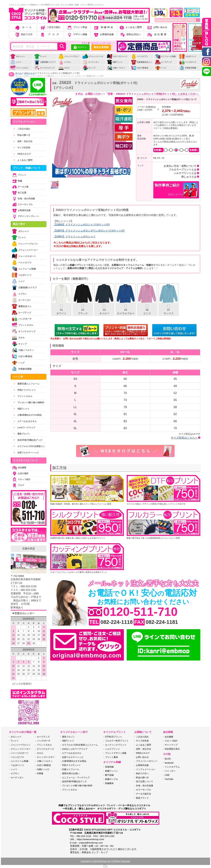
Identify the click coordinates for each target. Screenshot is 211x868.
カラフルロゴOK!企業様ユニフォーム (80, 745)
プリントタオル (19, 68)
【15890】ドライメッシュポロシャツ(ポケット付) (81, 225)
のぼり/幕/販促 (140, 68)
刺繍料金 (104, 27)
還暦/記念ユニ (22, 306)
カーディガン (91, 62)
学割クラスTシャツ (25, 390)
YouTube (169, 779)
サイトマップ (171, 745)
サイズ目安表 (22, 148)
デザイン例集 (77, 34)
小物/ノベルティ (116, 68)
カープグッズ (163, 62)
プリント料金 (77, 27)
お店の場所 (20, 474)
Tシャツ (40, 56)
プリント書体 (111, 757)
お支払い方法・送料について (180, 166)
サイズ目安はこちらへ (184, 438)
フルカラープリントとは (183, 169)
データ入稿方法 (143, 794)
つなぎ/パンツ (188, 56)
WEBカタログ (22, 154)
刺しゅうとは (189, 177)
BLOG (168, 759)
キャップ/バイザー (46, 757)
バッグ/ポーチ (188, 62)
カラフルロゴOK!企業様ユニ (29, 446)
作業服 (40, 773)
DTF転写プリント (114, 737)
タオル (64, 68)
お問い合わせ (157, 27)
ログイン (80, 48)
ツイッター (170, 771)
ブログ (50, 34)
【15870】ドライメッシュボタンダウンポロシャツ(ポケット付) (89, 231)
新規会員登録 (101, 47)
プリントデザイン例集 (116, 753)
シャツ (16, 62)
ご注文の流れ (50, 27)
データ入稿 (20, 187)
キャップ (89, 68)
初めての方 (24, 34)
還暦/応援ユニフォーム (26, 384)
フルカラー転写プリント (117, 741)
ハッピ (161, 68)
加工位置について (145, 781)
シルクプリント (113, 749)
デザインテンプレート (25, 216)
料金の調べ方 (22, 135)
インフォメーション (146, 769)
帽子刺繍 (109, 775)
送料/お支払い (130, 34)
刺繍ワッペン (111, 771)
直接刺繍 (109, 767)
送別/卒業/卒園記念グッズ (28, 440)
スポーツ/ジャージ (117, 56)
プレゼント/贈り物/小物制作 (29, 403)
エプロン (65, 62)
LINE (167, 775)
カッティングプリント (116, 745)
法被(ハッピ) (43, 769)
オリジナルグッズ (44, 68)
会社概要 (157, 34)
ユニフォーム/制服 (165, 56)
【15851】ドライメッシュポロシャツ (74, 236)
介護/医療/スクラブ (45, 62)
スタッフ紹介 (21, 479)
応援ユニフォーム (71, 769)
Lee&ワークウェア (24, 428)
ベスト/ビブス (139, 56)
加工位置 (19, 193)
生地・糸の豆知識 (23, 199)
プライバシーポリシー (147, 761)
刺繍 (17, 181)
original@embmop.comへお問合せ (178, 20)
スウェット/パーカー (93, 58)
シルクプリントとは (185, 173)
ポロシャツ (17, 56)
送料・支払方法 (23, 141)
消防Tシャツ (115, 62)
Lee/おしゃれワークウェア (75, 749)
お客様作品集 (104, 34)
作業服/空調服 (188, 68)
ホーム (24, 27)
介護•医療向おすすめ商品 (28, 415)
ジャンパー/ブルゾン (69, 58)
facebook (169, 763)
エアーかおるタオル (25, 421)
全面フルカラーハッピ (26, 453)
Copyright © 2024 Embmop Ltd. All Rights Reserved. (106, 861)
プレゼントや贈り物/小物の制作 (77, 786)
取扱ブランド (142, 798)
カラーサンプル (22, 204)
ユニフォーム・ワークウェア (76, 778)
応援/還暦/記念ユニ (141, 62)
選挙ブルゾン (22, 434)
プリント (19, 175)
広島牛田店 (29, 549)
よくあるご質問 (130, 27)
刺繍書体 (109, 783)
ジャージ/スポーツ (24, 256)
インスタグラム (172, 767)
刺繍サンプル (111, 779)
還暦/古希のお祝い (71, 773)
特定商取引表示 (172, 749)
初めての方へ (142, 773)
